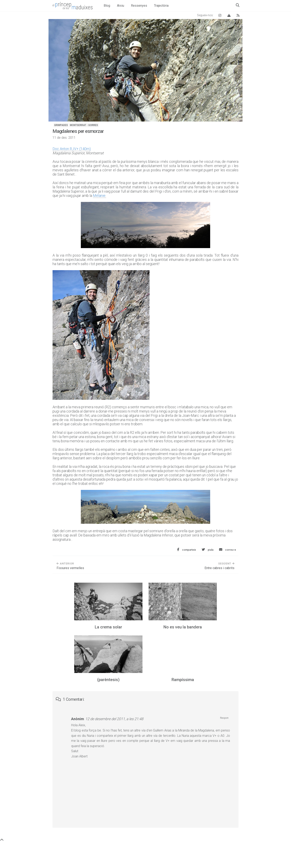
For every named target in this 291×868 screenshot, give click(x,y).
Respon (224, 718)
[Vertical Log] (229, 15)
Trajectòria (161, 6)
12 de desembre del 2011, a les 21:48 (114, 719)
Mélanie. (100, 196)
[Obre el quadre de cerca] (238, 5)
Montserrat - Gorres (84, 125)
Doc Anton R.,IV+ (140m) (72, 149)
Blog (107, 6)
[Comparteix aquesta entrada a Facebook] (187, 550)
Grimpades (61, 125)
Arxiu (121, 6)
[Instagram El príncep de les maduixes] (220, 15)
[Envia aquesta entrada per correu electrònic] (228, 550)
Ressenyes (139, 6)
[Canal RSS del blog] (238, 15)
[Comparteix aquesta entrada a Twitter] (208, 550)
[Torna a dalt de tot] (2, 840)
